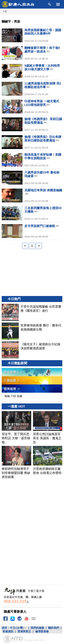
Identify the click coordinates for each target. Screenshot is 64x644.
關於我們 (54, 628)
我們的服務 (37, 628)
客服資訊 (8, 631)
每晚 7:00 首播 (13, 396)
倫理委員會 (42, 631)
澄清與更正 (24, 631)
